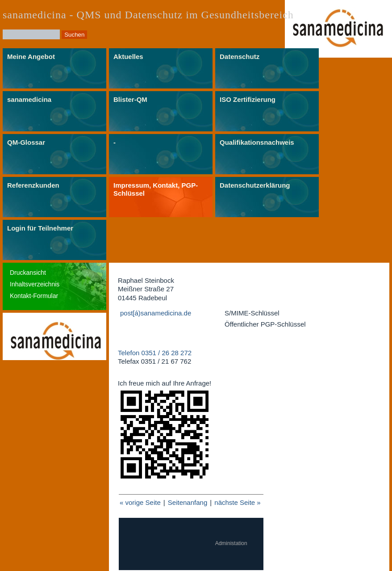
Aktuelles (128, 57)
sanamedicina (29, 99)
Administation (231, 543)
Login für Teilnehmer (40, 228)
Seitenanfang (188, 502)
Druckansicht (28, 273)
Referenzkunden (33, 185)
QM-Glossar (26, 142)
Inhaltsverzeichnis (35, 284)
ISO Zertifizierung (248, 99)
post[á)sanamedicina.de (156, 313)
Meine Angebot (31, 57)
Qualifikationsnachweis (257, 142)
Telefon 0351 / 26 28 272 (155, 353)
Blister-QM (130, 99)
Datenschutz (240, 57)
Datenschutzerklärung (255, 185)
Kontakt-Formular (34, 296)
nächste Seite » (237, 502)
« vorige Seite (140, 502)
